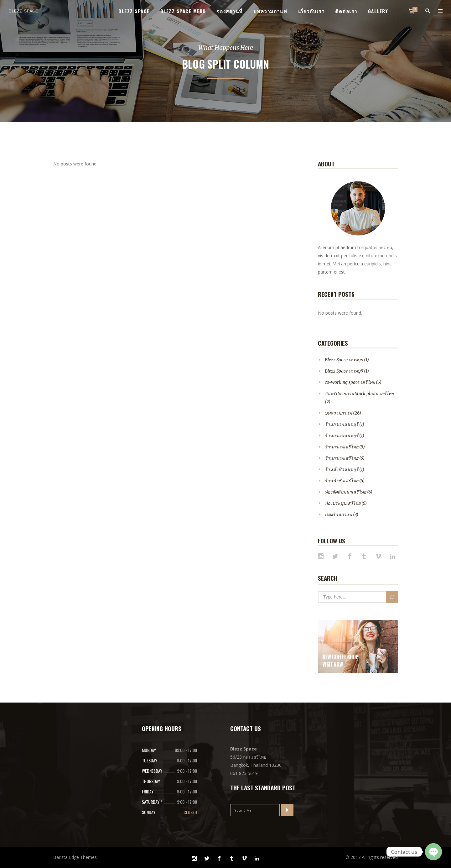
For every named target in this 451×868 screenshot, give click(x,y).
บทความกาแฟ (338, 413)
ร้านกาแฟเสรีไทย (342, 447)
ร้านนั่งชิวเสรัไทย (342, 481)
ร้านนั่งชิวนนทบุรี (342, 469)
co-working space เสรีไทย (350, 382)
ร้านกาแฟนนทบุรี (342, 424)
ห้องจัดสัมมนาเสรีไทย (345, 492)
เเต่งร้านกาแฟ (338, 515)
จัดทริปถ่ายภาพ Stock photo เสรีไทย (359, 394)
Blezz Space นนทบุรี (344, 371)
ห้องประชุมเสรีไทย (343, 503)
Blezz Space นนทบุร (344, 360)
